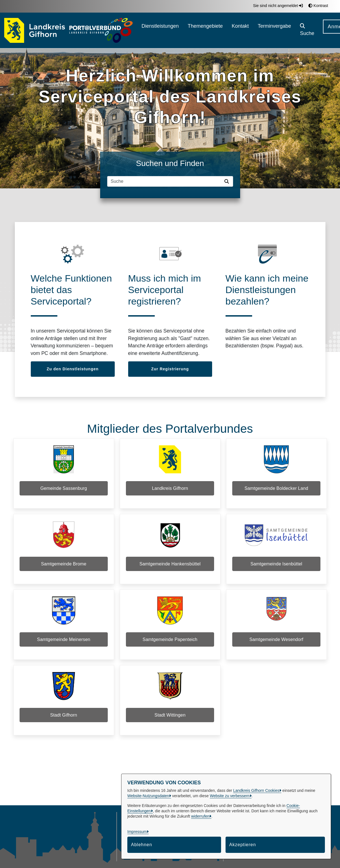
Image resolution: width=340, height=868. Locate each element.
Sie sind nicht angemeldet (278, 6)
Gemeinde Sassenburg (64, 489)
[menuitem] (160, 30)
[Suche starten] (228, 181)
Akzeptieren (243, 845)
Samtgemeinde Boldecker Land (276, 489)
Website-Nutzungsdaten (148, 796)
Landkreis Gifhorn (170, 489)
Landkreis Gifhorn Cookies (256, 790)
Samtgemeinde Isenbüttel (276, 568)
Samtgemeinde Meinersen (64, 646)
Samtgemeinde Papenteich (170, 646)
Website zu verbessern (230, 796)
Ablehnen (142, 845)
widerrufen (200, 816)
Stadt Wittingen (170, 725)
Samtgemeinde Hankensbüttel (170, 568)
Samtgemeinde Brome (64, 568)
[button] (307, 30)
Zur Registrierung (170, 369)
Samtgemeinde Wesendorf (276, 646)
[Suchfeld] (165, 181)
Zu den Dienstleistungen (73, 369)
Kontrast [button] (318, 6)
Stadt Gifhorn (64, 725)
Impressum (137, 832)
